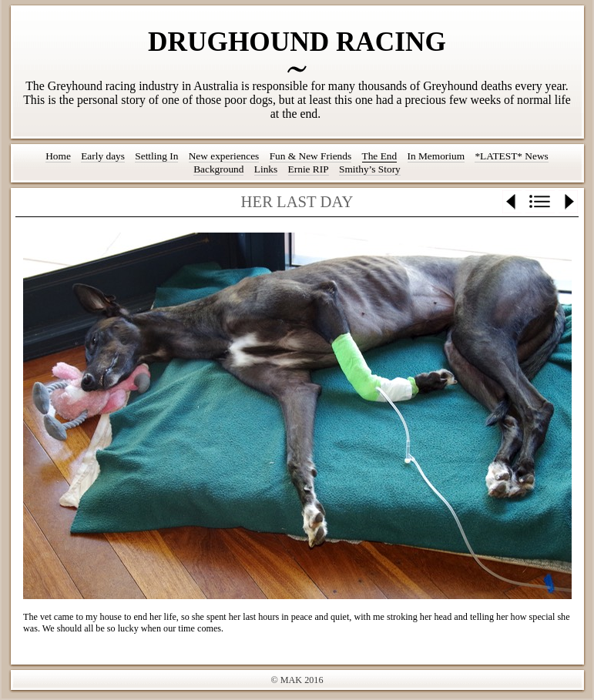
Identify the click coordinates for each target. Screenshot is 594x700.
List (540, 202)
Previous (512, 202)
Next (568, 202)
